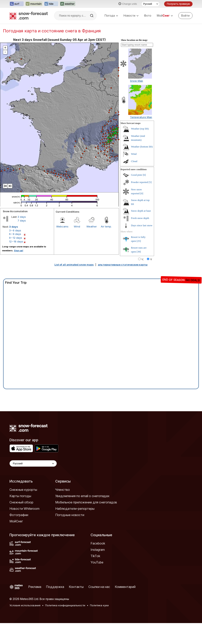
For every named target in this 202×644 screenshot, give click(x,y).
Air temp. (106, 226)
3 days (22, 217)
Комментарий (125, 587)
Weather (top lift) (140, 129)
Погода (111, 15)
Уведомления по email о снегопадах (82, 496)
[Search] (92, 16)
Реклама (35, 587)
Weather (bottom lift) (142, 147)
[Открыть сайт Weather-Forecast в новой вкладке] (68, 4)
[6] (144, 175)
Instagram (98, 550)
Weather (92, 226)
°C (143, 259)
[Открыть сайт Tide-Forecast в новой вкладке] (51, 4)
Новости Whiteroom (24, 509)
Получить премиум (178, 4)
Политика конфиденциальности (65, 605)
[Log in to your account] (185, 16)
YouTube (97, 562)
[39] (139, 252)
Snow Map (137, 81)
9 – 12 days (16, 238)
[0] (142, 193)
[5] (150, 182)
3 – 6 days (15, 230)
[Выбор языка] (151, 4)
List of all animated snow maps (74, 265)
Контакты (76, 587)
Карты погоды (20, 496)
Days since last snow (142, 225)
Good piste (137, 175)
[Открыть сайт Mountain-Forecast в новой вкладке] (34, 4)
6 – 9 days (15, 234)
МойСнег (16, 521)
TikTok (95, 556)
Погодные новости (70, 515)
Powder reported (139, 182)
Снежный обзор (21, 502)
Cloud (134, 161)
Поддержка (55, 587)
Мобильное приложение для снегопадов (86, 502)
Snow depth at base (141, 211)
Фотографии (19, 515)
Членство (63, 490)
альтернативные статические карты (123, 265)
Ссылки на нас (99, 587)
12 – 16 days (16, 241)
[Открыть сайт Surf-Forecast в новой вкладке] (17, 4)
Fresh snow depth (140, 218)
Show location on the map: (134, 40)
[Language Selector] (33, 463)
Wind (77, 226)
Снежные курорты (23, 490)
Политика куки (99, 605)
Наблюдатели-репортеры (75, 509)
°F (151, 259)
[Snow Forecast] (29, 16)
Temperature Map (141, 117)
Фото (148, 15)
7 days (22, 221)
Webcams (62, 226)
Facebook (98, 543)
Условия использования (25, 605)
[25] (139, 241)
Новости (131, 15)
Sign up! (19, 251)
